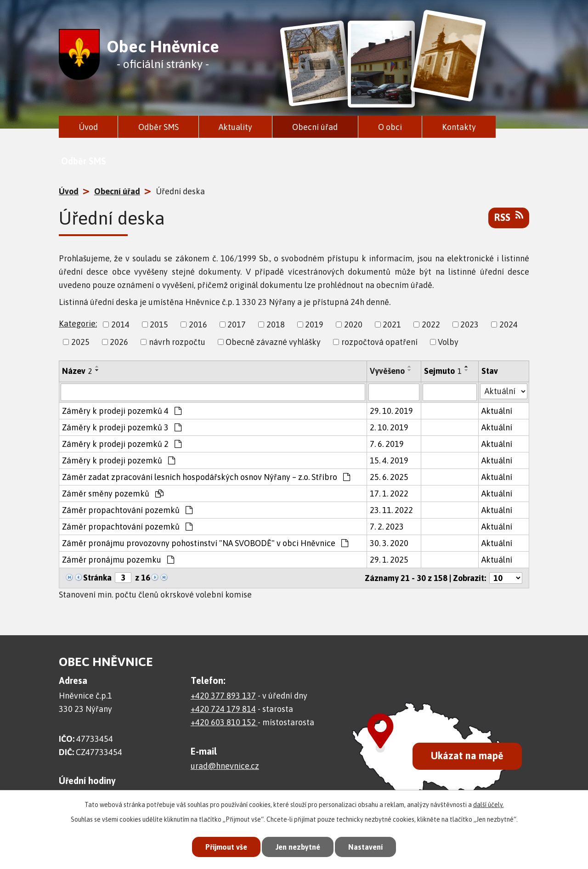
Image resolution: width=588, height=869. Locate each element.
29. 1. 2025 (389, 560)
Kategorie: (78, 324)
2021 (392, 324)
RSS (509, 217)
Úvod (88, 127)
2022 (431, 324)
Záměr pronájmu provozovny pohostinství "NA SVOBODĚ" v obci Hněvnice (205, 543)
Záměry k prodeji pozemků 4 (122, 411)
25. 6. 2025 (389, 477)
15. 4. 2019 (389, 460)
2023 (469, 324)
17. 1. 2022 (389, 494)
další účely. (489, 803)
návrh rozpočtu (177, 342)
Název (77, 371)
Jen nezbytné (298, 846)
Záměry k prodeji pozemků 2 (122, 444)
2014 (120, 324)
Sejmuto (443, 371)
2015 (159, 324)
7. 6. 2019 (387, 444)
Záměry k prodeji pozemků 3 (122, 427)
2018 (276, 324)
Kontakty (459, 127)
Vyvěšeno (387, 371)
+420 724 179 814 (223, 709)
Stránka (97, 578)
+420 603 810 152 (224, 722)
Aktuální (497, 411)
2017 (237, 324)
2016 (198, 324)
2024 (509, 324)
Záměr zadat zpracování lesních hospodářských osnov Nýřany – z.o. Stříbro (206, 477)
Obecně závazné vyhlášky (273, 342)
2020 (353, 324)
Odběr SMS (158, 127)
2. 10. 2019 (389, 427)
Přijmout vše (222, 846)
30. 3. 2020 (389, 543)
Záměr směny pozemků (113, 494)
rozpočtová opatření (379, 342)
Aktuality (235, 127)
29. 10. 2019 (391, 411)
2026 (119, 342)
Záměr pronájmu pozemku (118, 560)
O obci (390, 127)
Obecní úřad (315, 127)
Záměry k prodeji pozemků (119, 460)
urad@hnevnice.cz (225, 766)
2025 (80, 342)
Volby (448, 342)
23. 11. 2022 (391, 510)
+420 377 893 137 (223, 696)
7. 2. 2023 (387, 527)
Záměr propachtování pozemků (127, 510)
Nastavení (369, 846)
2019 (314, 324)
